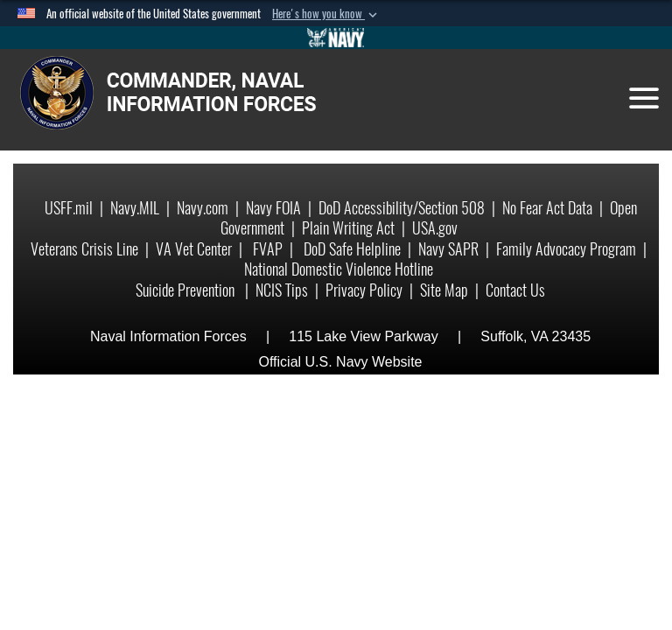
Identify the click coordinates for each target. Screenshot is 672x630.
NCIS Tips (282, 290)
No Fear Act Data (547, 208)
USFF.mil (69, 208)
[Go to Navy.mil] (336, 38)
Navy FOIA (273, 208)
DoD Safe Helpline (352, 249)
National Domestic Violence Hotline (339, 269)
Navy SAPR (448, 249)
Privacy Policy (364, 290)
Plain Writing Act (348, 228)
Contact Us (515, 290)
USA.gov (435, 228)
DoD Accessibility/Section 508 (402, 208)
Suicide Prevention (187, 290)
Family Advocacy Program (566, 249)
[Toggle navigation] (644, 98)
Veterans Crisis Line (84, 249)
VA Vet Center (194, 249)
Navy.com (203, 208)
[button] (326, 14)
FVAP (268, 249)
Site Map (444, 290)
